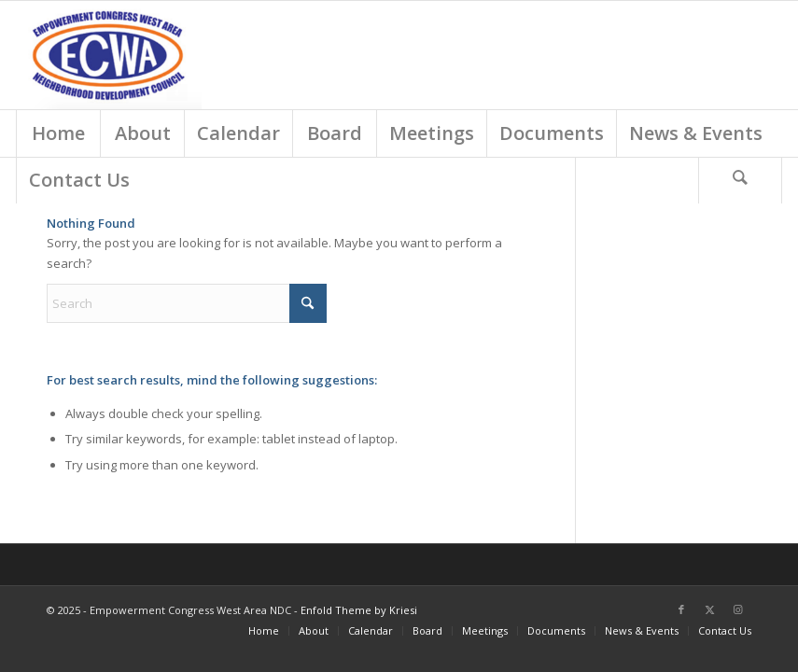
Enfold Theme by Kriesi (359, 610)
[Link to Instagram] (737, 609)
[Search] (740, 180)
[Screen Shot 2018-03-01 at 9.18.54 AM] (109, 55)
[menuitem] (58, 133)
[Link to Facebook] (681, 609)
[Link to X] (709, 609)
